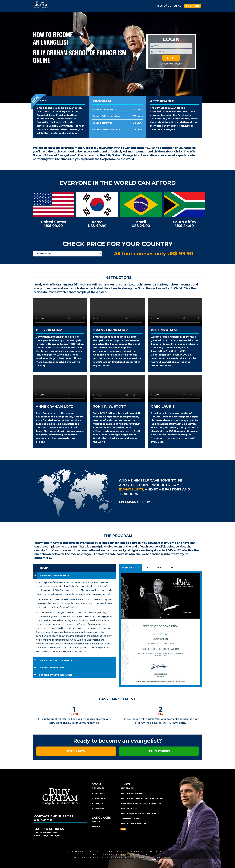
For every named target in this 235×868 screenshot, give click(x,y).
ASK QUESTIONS (159, 751)
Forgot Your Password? (171, 64)
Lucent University (151, 852)
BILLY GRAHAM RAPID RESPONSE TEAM (138, 814)
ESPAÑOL (96, 827)
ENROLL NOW (76, 751)
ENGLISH (96, 821)
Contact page (43, 820)
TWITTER (97, 803)
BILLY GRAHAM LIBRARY (131, 793)
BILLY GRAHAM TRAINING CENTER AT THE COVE (142, 798)
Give (123, 829)
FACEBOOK (98, 788)
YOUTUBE (97, 793)
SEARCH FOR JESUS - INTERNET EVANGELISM (141, 803)
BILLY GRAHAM (127, 788)
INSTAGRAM (98, 798)
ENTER (171, 58)
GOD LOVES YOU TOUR (131, 819)
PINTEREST (98, 808)
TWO (148, 568)
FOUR (171, 568)
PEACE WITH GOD (129, 808)
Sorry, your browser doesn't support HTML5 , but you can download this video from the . (60, 312)
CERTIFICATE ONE (131, 568)
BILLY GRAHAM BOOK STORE (133, 824)
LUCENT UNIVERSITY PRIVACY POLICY (117, 855)
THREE (159, 568)
